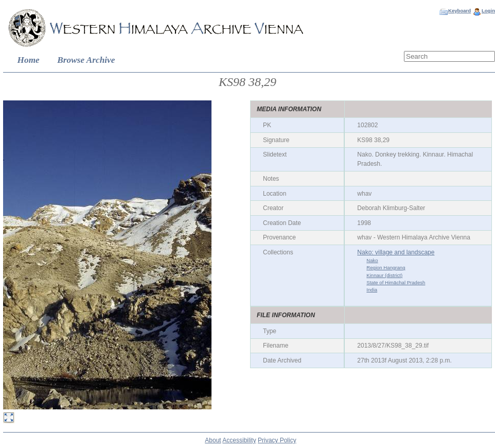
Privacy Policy (277, 440)
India (372, 290)
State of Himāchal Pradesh (396, 282)
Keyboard (459, 11)
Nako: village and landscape (396, 252)
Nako (372, 260)
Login (488, 11)
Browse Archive (86, 60)
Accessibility (239, 440)
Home (29, 60)
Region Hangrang (386, 268)
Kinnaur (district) (384, 275)
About (213, 440)
